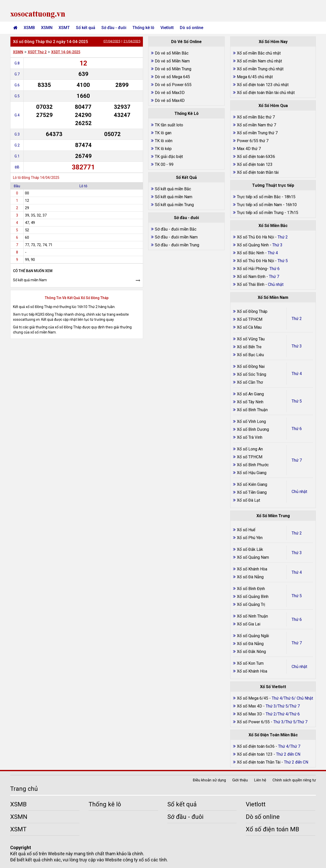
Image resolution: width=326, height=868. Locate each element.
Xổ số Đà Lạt (248, 500)
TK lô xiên (164, 141)
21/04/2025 (132, 41)
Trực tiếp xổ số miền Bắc (259, 197)
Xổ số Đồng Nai (251, 366)
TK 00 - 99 (164, 164)
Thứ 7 (297, 460)
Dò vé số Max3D (170, 93)
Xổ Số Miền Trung (273, 516)
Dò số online (192, 28)
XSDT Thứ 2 (37, 52)
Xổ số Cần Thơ (250, 382)
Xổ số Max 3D (250, 714)
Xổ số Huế (246, 530)
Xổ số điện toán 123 (255, 164)
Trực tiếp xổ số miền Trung (260, 213)
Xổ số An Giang (250, 394)
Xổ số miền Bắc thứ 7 (256, 117)
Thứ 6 (297, 429)
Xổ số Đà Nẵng (250, 577)
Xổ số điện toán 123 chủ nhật (263, 85)
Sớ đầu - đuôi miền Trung (177, 245)
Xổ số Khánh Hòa (252, 569)
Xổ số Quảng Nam (253, 557)
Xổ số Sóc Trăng (252, 374)
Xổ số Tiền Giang (252, 492)
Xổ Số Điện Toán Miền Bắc (273, 735)
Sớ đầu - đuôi (114, 28)
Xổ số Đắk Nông (251, 652)
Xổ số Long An (250, 449)
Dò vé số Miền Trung (173, 69)
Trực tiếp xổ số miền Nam (259, 205)
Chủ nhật (299, 492)
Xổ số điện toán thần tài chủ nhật (266, 93)
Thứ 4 (297, 374)
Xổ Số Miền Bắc (273, 226)
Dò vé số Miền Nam (172, 61)
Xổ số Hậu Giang (252, 473)
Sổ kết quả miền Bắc (173, 189)
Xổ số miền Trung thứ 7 (257, 133)
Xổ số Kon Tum (250, 663)
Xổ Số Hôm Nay (273, 42)
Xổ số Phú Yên (250, 538)
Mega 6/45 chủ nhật (255, 77)
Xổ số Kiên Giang (252, 484)
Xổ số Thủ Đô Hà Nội (255, 237)
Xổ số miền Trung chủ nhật (260, 69)
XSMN (47, 28)
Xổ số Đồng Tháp (252, 311)
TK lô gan (163, 133)
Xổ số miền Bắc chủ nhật (259, 53)
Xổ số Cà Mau (249, 327)
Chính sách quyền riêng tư (294, 780)
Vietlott (167, 28)
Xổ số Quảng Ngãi (253, 636)
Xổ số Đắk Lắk (250, 549)
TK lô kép (163, 149)
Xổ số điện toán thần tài (258, 172)
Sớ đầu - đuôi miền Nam (176, 237)
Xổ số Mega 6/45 (253, 698)
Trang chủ (24, 789)
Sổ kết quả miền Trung (174, 205)
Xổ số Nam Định (252, 277)
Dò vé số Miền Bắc (172, 53)
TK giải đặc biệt (169, 157)
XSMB (29, 28)
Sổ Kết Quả (186, 177)
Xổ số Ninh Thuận (252, 616)
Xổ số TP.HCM (250, 319)
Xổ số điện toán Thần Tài (259, 762)
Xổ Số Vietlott (273, 687)
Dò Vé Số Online (186, 42)
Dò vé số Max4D (170, 101)
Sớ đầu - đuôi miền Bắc (176, 229)
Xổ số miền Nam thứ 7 (256, 125)
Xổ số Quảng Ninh (253, 245)
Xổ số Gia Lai (249, 624)
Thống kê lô (143, 28)
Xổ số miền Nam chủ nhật (259, 61)
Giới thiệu (240, 780)
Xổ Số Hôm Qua (273, 106)
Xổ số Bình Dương (253, 429)
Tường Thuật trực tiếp (273, 185)
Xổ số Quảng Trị (251, 604)
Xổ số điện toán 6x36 (256, 746)
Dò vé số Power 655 (173, 85)
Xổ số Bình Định (251, 589)
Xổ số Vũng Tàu (251, 339)
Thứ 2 (297, 319)
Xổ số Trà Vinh (250, 437)
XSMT (64, 28)
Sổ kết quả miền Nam (30, 280)
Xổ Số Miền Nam (273, 297)
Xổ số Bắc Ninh (250, 253)
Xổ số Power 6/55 (254, 722)
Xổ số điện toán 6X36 (256, 157)
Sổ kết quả (86, 28)
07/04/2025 (112, 41)
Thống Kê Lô (187, 113)
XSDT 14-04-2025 (66, 52)
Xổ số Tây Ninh (250, 402)
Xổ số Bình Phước (253, 465)
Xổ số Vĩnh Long (251, 422)
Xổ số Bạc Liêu (250, 355)
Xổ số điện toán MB (273, 829)
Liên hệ (260, 780)
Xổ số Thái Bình (251, 284)
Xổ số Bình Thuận (252, 410)
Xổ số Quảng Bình (253, 597)
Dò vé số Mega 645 (172, 77)
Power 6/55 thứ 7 (253, 141)
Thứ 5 (297, 401)
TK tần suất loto (169, 125)
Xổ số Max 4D (250, 706)
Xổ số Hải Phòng (252, 269)
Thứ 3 (297, 346)
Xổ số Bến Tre (249, 347)
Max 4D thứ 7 (249, 149)
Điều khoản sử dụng (209, 780)
